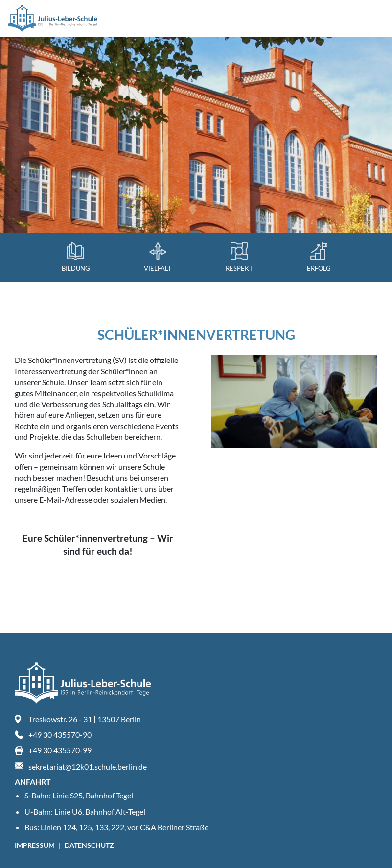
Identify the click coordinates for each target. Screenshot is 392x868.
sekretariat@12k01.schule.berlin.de (88, 766)
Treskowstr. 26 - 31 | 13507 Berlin (85, 719)
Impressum (35, 845)
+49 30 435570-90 (60, 735)
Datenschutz (89, 845)
